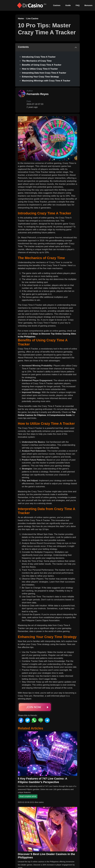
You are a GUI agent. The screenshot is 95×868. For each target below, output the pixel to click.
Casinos (57, 5)
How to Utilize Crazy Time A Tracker (40, 69)
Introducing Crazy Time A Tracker (39, 57)
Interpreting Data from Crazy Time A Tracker (44, 73)
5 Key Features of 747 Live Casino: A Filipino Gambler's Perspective (42, 780)
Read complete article (28, 796)
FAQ (78, 5)
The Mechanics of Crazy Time (37, 61)
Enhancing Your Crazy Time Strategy (40, 77)
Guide (68, 5)
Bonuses (88, 5)
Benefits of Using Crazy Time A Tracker (42, 65)
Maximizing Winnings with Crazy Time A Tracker (46, 81)
